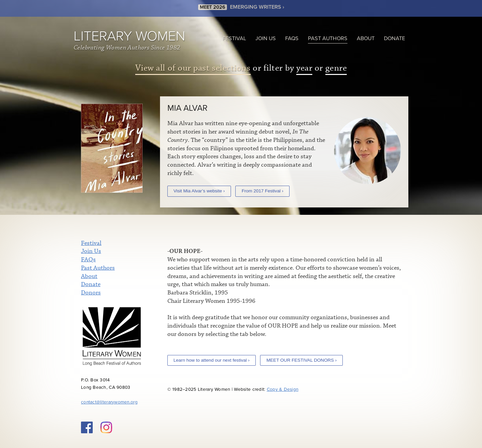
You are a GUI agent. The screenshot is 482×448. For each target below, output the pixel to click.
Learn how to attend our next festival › (211, 360)
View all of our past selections (193, 68)
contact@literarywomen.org (109, 402)
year (304, 68)
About (366, 38)
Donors (91, 293)
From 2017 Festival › (263, 191)
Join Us (266, 38)
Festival (234, 38)
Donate (394, 38)
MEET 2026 (213, 6)
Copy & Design (283, 389)
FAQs (292, 38)
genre (336, 68)
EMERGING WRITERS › (257, 6)
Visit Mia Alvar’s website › (199, 191)
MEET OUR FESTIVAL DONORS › (302, 360)
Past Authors (328, 38)
